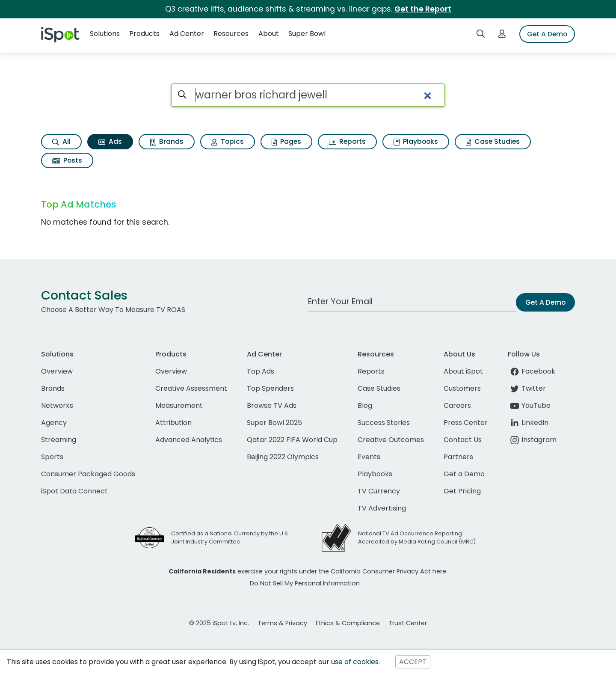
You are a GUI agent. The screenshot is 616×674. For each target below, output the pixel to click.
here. (440, 571)
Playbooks (416, 141)
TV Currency (379, 491)
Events (369, 457)
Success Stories (384, 423)
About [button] (269, 34)
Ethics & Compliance (348, 623)
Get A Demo (547, 34)
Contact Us (463, 440)
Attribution (173, 423)
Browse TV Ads (272, 405)
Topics (228, 141)
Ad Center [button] (187, 34)
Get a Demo (464, 474)
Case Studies (493, 141)
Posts (67, 160)
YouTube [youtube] (529, 405)
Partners (458, 457)
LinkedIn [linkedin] (528, 423)
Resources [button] (231, 34)
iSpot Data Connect (74, 491)
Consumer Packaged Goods (88, 474)
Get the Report (423, 9)
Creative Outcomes (391, 440)
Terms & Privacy (282, 623)
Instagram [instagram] (532, 440)
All (61, 141)
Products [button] (144, 34)
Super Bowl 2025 (274, 423)
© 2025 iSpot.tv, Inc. (219, 623)
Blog (365, 405)
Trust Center (408, 623)
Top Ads (261, 371)
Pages (286, 141)
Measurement (179, 405)
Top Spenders (270, 388)
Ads (110, 141)
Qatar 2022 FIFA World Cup (292, 440)
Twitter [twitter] (527, 388)
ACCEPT (413, 662)
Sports (52, 457)
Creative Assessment (191, 388)
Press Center (466, 423)
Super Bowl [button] (307, 34)
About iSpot (463, 371)
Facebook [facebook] (532, 371)
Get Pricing (462, 491)
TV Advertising (382, 508)
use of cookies (355, 662)
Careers (457, 405)
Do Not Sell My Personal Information (305, 583)
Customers (462, 388)
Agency (54, 423)
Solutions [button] (105, 34)
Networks (57, 405)
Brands (167, 141)
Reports (347, 141)
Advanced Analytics (189, 440)
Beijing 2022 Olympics (283, 457)
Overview (57, 371)
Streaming (59, 440)
